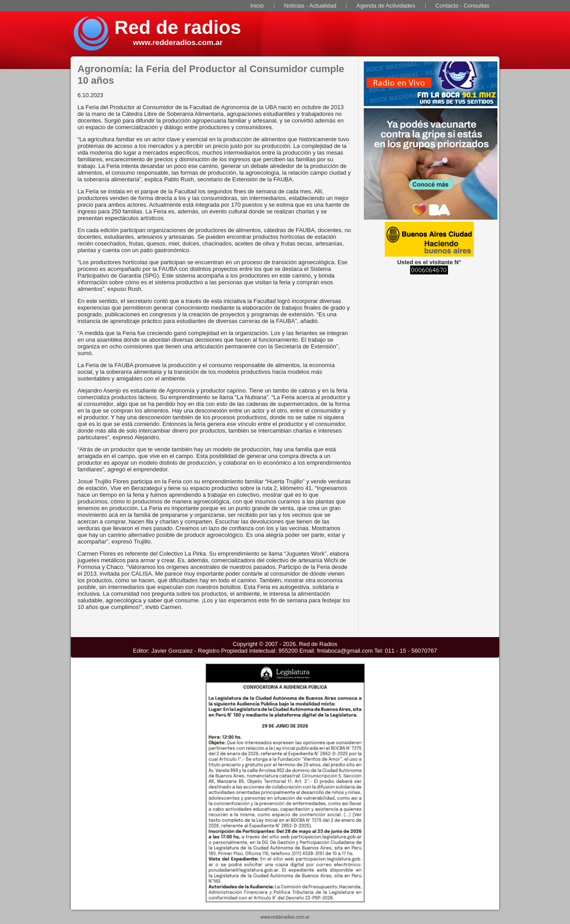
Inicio (257, 6)
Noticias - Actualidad (310, 6)
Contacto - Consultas (462, 6)
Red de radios (178, 27)
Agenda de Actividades (386, 6)
